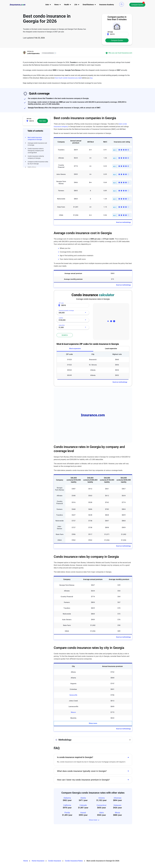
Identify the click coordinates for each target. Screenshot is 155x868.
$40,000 (62, 313)
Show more (93, 678)
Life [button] (76, 5)
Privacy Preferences (58, 856)
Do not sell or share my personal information (119, 845)
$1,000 (61, 327)
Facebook (24, 841)
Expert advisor (98, 843)
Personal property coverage (66, 310)
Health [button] (67, 5)
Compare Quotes (137, 5)
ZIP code (61, 303)
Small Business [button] (88, 5)
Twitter (30, 841)
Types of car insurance (58, 845)
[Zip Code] (117, 34)
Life (76, 849)
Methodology (32, 167)
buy (91, 78)
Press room (97, 850)
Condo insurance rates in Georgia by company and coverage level (36, 151)
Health (77, 846)
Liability (62, 317)
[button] (122, 4)
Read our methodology (123, 222)
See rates (43, 121)
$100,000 (62, 320)
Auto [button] (47, 5)
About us (97, 835)
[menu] (47, 5)
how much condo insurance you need (68, 78)
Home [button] (57, 5)
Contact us (97, 839)
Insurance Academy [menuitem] (107, 5)
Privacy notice (117, 835)
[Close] (55, 53)
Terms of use (116, 839)
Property (78, 842)
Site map (53, 853)
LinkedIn (35, 841)
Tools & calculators (57, 841)
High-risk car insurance (59, 849)
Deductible (63, 325)
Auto (77, 838)
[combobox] (73, 313)
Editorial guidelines (100, 846)
